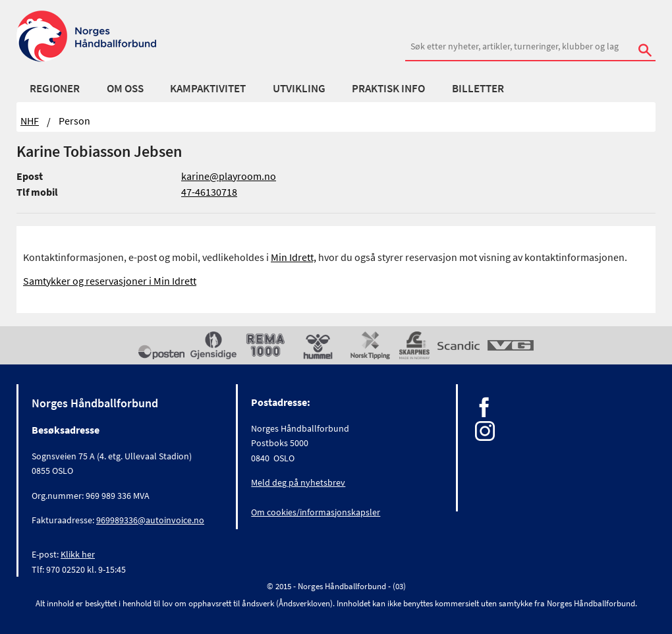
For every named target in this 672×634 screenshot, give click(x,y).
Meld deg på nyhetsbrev (298, 482)
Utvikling (299, 88)
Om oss (125, 88)
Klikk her (78, 554)
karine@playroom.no (229, 176)
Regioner (55, 88)
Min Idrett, (294, 257)
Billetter (478, 88)
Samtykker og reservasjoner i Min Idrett (110, 281)
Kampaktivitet (208, 88)
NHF (30, 121)
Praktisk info (388, 88)
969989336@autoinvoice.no (150, 520)
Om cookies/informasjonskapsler (316, 512)
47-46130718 (209, 192)
